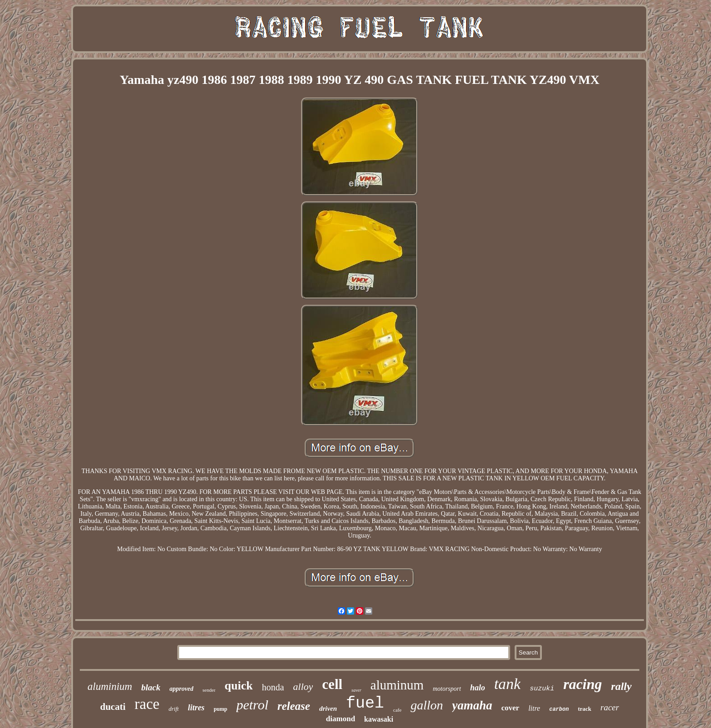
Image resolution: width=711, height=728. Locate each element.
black (151, 687)
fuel (365, 704)
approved (182, 689)
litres (196, 708)
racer (610, 707)
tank (508, 684)
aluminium (110, 686)
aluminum (397, 685)
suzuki (542, 689)
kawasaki (379, 719)
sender (209, 690)
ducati (113, 707)
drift (174, 709)
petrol (252, 705)
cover (511, 708)
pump (220, 709)
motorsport (447, 689)
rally (621, 686)
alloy (303, 686)
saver (356, 690)
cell (332, 684)
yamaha (472, 705)
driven (328, 708)
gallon (427, 705)
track (584, 709)
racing (582, 684)
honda (273, 687)
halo (478, 688)
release (294, 706)
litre (534, 708)
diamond (341, 719)
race (147, 704)
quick (239, 686)
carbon (559, 709)
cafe (397, 710)
